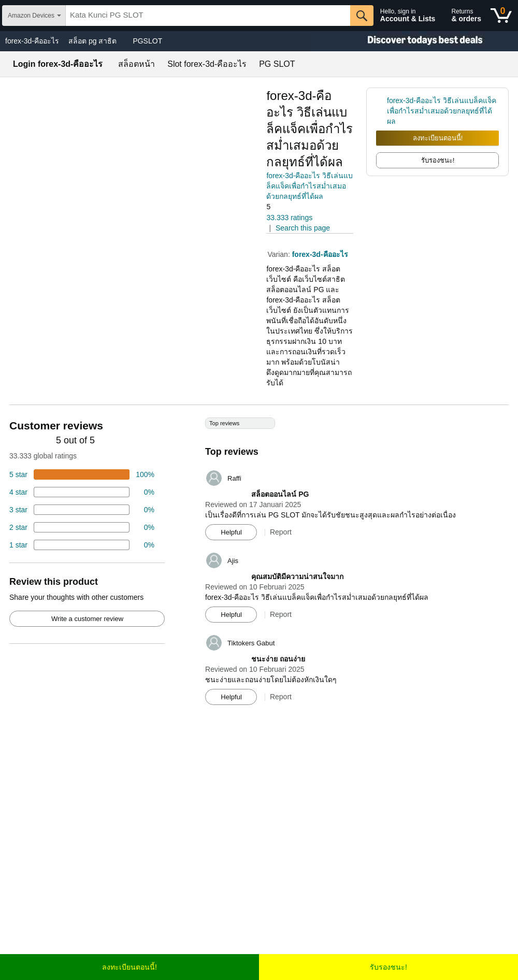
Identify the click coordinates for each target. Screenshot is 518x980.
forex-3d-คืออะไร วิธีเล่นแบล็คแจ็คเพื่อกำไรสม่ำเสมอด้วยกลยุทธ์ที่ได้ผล (310, 186)
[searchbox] (208, 16)
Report (281, 532)
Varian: (279, 254)
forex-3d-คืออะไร (32, 41)
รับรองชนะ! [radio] (438, 160)
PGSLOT (147, 41)
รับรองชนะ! (388, 967)
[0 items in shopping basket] (501, 16)
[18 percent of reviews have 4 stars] (82, 492)
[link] (382, 111)
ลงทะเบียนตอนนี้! (438, 138)
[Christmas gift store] (414, 41)
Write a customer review (87, 619)
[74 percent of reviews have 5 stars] (82, 474)
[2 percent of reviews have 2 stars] (82, 527)
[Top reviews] (259, 565)
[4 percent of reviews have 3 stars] (82, 510)
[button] (295, 207)
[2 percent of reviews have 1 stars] (82, 545)
